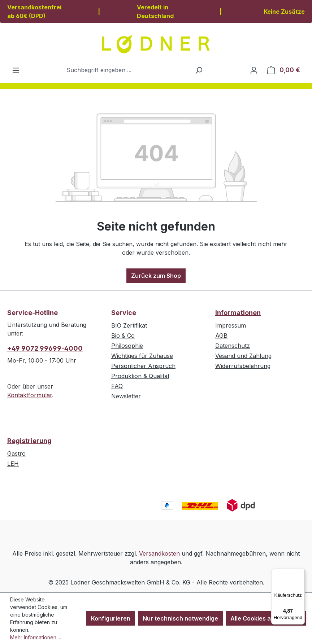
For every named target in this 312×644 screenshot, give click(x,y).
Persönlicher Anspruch (143, 366)
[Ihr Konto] (254, 70)
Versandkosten (159, 553)
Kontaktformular (30, 395)
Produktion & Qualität (140, 376)
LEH (13, 464)
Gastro (16, 454)
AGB (221, 336)
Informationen (238, 313)
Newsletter (126, 396)
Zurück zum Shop (156, 276)
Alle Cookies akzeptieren (266, 618)
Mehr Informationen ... (36, 637)
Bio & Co (123, 336)
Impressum (231, 325)
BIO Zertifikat (129, 325)
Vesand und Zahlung (243, 356)
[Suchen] (199, 70)
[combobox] (127, 70)
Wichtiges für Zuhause (142, 356)
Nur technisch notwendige (180, 618)
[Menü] (16, 70)
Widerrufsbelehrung (243, 366)
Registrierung (29, 441)
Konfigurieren (111, 618)
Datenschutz (233, 346)
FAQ (117, 386)
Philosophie (127, 346)
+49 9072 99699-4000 (45, 348)
